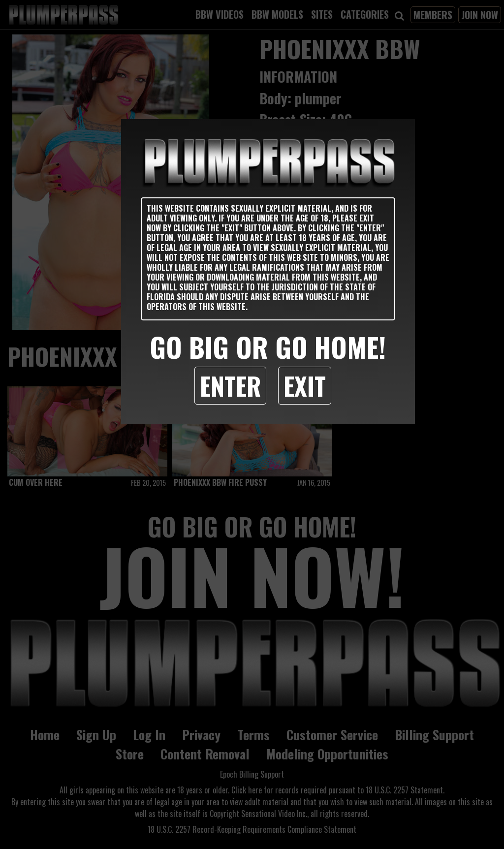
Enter (230, 385)
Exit (305, 385)
